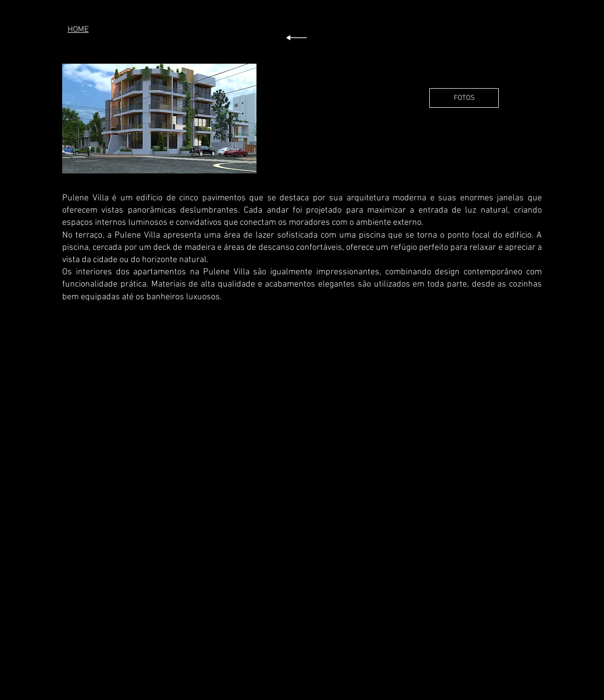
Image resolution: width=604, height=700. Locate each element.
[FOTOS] (464, 98)
